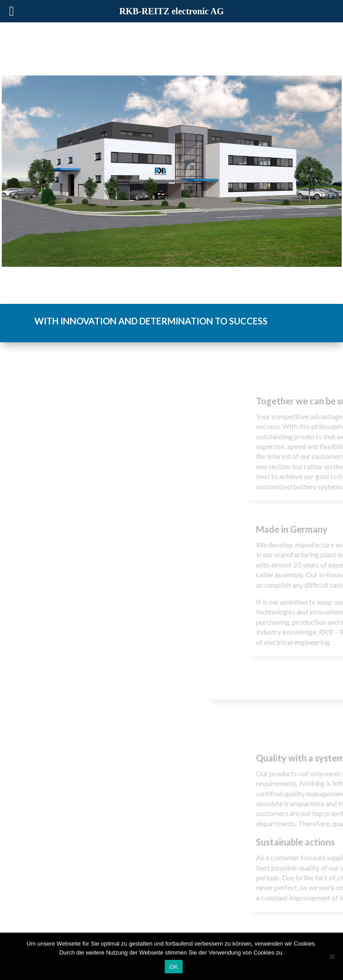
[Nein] (332, 956)
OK (174, 967)
